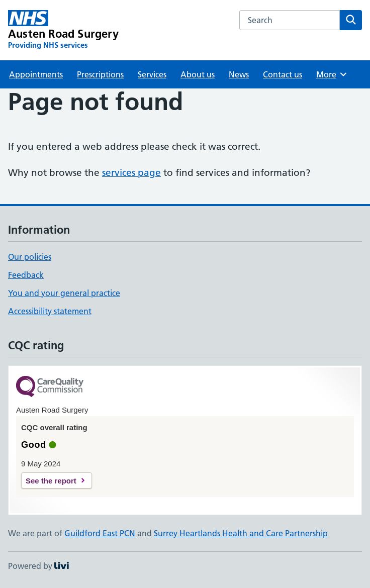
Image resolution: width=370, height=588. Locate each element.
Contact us (283, 74)
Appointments (36, 74)
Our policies (30, 257)
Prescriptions (100, 74)
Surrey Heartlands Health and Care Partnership (241, 533)
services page (131, 173)
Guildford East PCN (100, 533)
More (332, 74)
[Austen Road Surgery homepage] (63, 30)
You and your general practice (64, 293)
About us (198, 74)
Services (152, 74)
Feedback (26, 275)
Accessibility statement (50, 311)
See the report (51, 481)
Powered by (38, 566)
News (239, 74)
